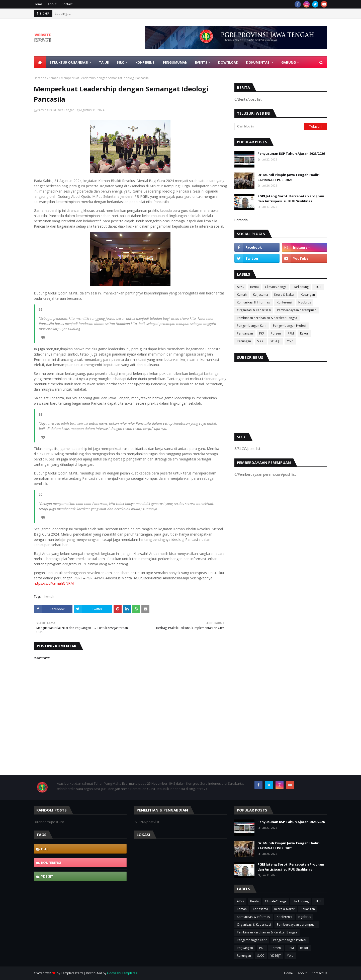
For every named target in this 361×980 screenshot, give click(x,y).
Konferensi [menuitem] (145, 62)
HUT (318, 287)
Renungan (244, 341)
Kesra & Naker (284, 295)
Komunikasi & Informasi (254, 302)
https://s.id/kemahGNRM (54, 583)
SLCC (261, 341)
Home (38, 4)
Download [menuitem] (228, 62)
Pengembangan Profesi (290, 326)
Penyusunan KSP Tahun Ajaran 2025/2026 (291, 153)
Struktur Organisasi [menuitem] (69, 62)
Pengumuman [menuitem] (175, 62)
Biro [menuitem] (121, 62)
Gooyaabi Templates (122, 973)
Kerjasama (260, 295)
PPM (291, 333)
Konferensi (284, 302)
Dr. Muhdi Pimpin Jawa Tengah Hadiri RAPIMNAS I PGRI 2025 (289, 177)
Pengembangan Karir (252, 326)
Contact (67, 4)
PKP (262, 333)
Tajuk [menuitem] (104, 62)
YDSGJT (276, 341)
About (52, 4)
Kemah (54, 78)
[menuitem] (40, 62)
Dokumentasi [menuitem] (258, 62)
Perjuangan (245, 333)
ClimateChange (276, 287)
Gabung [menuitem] (289, 62)
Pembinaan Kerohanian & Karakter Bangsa (267, 318)
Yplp (290, 341)
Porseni (276, 333)
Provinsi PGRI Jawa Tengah (56, 110)
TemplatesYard (72, 973)
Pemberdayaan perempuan (297, 310)
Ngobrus (305, 302)
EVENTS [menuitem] (201, 62)
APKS (240, 287)
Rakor (304, 333)
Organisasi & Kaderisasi (254, 310)
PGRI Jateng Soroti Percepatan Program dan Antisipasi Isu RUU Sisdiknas (291, 199)
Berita (254, 287)
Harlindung (301, 287)
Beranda (40, 78)
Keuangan (308, 295)
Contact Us (319, 973)
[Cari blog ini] (269, 126)
